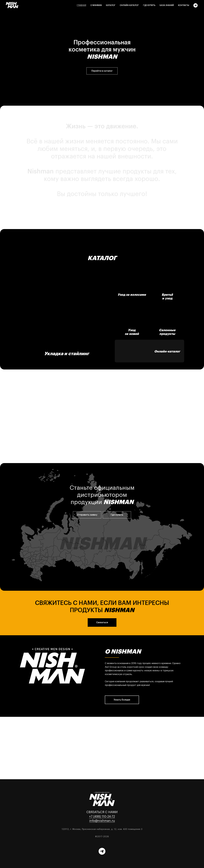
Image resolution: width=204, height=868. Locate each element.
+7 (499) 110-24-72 (102, 817)
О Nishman (96, 5)
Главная (81, 5)
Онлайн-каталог (129, 5)
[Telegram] (195, 5)
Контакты (184, 5)
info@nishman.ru (102, 821)
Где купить (149, 5)
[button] (87, 515)
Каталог (111, 5)
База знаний (167, 5)
